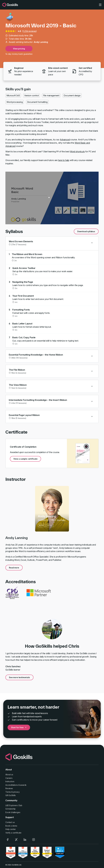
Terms (8, 792)
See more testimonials (19, 677)
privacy (16, 792)
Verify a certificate (13, 833)
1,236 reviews (29, 31)
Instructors (10, 781)
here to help (64, 160)
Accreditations (12, 785)
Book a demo (11, 826)
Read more (14, 568)
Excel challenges (13, 812)
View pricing (19, 49)
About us (9, 774)
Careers (9, 778)
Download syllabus (86, 231)
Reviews (9, 788)
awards (23, 785)
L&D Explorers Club (14, 805)
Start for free (19, 727)
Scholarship (10, 809)
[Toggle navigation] (100, 5)
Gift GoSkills (11, 795)
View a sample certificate (25, 459)
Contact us (10, 822)
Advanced (65, 140)
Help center (11, 829)
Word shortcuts (77, 152)
